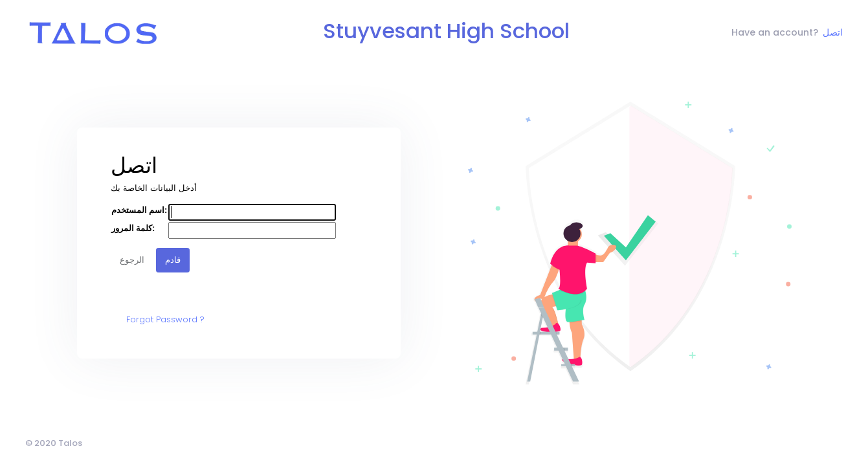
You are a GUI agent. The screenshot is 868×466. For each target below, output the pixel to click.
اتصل (833, 32)
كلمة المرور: (133, 228)
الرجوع (132, 260)
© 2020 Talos (54, 443)
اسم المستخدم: (139, 210)
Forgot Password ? (165, 319)
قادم (173, 260)
